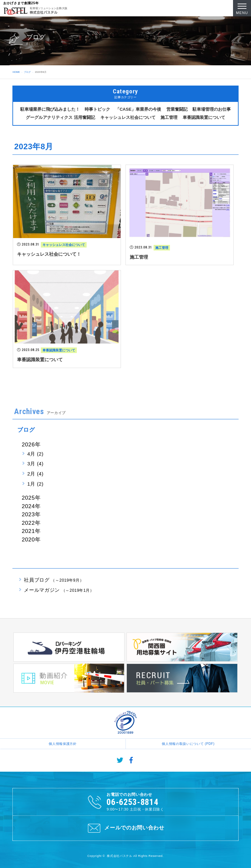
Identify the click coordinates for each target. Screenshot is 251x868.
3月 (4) (35, 464)
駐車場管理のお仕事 (212, 109)
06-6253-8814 (132, 802)
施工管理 (169, 117)
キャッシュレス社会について (128, 117)
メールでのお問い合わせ (125, 828)
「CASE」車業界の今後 (138, 109)
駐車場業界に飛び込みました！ (50, 109)
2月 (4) (35, 474)
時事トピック (97, 109)
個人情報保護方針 (63, 744)
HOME (16, 72)
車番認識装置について (204, 117)
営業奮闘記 (177, 109)
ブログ (27, 72)
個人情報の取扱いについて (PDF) (188, 744)
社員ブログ (54, 580)
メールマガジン (59, 590)
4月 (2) (35, 454)
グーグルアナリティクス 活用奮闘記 (60, 117)
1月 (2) (35, 484)
